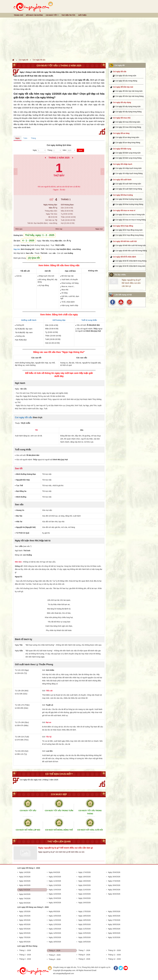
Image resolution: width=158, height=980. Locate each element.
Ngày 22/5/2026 (84, 933)
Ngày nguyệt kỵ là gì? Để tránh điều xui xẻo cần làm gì (66, 848)
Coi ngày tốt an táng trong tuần (127, 137)
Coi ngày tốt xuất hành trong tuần (128, 184)
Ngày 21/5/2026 (84, 929)
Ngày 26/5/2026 (114, 916)
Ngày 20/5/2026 (84, 924)
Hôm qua (19, 229)
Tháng (33, 138)
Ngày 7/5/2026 (25, 937)
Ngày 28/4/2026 (114, 885)
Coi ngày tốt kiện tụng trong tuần (128, 153)
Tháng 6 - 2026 (55, 959)
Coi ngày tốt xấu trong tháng (126, 81)
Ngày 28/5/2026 (114, 924)
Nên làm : (19, 562)
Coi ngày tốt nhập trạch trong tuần (129, 168)
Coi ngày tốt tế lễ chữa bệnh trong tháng (131, 261)
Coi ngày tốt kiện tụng (122, 149)
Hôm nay (59, 229)
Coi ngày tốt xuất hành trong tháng (129, 189)
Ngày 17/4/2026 (84, 872)
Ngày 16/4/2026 (55, 903)
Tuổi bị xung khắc (89, 320)
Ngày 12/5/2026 (55, 924)
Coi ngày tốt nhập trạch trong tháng (129, 173)
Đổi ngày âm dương (34, 15)
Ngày (18, 138)
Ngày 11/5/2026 (55, 920)
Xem (80, 150)
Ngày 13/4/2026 (55, 890)
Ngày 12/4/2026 (55, 885)
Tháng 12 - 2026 (114, 959)
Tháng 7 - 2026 (84, 950)
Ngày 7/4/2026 (25, 898)
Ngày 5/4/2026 (25, 890)
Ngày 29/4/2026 (114, 890)
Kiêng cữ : (19, 566)
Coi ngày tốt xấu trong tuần (126, 76)
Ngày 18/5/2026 (84, 916)
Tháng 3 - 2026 (25, 959)
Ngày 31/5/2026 (114, 937)
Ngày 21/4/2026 (84, 890)
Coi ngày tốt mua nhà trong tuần (128, 122)
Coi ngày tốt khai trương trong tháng (129, 204)
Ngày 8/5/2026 (25, 942)
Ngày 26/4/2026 (114, 877)
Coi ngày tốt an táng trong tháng (128, 143)
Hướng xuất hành (29, 320)
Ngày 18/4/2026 (84, 877)
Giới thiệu (82, 15)
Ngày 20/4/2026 (84, 885)
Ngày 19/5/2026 (84, 920)
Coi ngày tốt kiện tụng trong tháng (128, 158)
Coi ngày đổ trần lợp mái (123, 87)
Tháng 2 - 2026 (25, 955)
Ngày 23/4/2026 (84, 898)
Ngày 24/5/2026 (84, 942)
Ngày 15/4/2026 (55, 898)
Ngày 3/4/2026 (25, 881)
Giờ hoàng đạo (59, 320)
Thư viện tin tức (68, 15)
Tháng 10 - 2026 (114, 950)
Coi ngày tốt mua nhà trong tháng (128, 127)
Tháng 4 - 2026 (54, 950)
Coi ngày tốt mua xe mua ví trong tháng (131, 220)
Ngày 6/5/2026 (25, 933)
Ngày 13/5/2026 (55, 929)
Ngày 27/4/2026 (114, 881)
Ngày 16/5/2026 (55, 942)
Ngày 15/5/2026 (55, 937)
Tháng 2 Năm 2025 (59, 158)
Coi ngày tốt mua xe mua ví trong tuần (130, 215)
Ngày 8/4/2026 (25, 903)
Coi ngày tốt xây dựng (122, 102)
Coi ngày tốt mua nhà (122, 118)
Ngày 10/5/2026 (55, 916)
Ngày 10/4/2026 (55, 877)
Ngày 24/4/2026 (84, 903)
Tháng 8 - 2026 (84, 955)
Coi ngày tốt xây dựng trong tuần (128, 106)
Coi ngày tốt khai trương (123, 195)
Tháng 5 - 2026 (55, 955)
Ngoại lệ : (19, 577)
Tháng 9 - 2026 (84, 959)
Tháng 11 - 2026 (114, 955)
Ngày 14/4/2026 (55, 894)
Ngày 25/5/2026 (114, 911)
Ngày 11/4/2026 (55, 881)
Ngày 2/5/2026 (25, 916)
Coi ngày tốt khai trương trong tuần (129, 199)
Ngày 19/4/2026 (84, 881)
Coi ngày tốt (51, 15)
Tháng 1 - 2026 (25, 950)
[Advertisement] (79, 38)
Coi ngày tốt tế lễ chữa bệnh (124, 257)
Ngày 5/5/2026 (25, 929)
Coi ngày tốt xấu (39, 60)
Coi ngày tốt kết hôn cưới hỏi (125, 241)
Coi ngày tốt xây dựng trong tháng (128, 112)
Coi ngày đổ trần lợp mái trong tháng (129, 96)
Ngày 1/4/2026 (25, 872)
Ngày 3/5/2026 (25, 920)
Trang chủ (18, 15)
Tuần (25, 138)
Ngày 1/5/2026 (25, 911)
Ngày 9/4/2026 (54, 872)
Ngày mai (99, 229)
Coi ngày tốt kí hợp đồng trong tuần (129, 230)
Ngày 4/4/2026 (25, 885)
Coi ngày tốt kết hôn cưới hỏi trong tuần (131, 245)
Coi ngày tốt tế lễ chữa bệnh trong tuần (130, 266)
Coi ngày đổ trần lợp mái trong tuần (129, 91)
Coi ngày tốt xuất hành (122, 180)
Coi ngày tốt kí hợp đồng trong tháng (129, 235)
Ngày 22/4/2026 (84, 894)
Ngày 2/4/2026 (25, 877)
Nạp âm (17, 249)
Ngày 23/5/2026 (84, 937)
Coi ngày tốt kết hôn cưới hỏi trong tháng (131, 251)
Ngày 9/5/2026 (54, 911)
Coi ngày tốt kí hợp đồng (123, 226)
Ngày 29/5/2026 (114, 929)
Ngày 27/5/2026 (114, 920)
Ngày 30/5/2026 (114, 933)
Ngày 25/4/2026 (114, 872)
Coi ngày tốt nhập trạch (123, 164)
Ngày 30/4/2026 (114, 894)
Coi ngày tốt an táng (121, 133)
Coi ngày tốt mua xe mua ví (124, 210)
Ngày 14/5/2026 (55, 933)
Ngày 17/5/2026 (84, 911)
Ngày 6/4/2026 (25, 894)
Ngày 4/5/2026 (25, 924)
